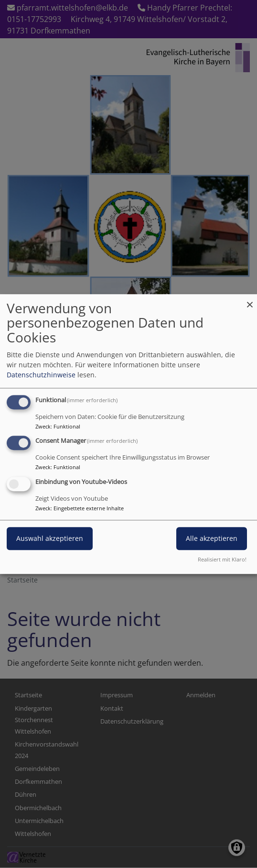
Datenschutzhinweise (41, 375)
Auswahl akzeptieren (50, 538)
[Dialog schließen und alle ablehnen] (250, 300)
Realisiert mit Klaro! (222, 559)
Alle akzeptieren (212, 538)
